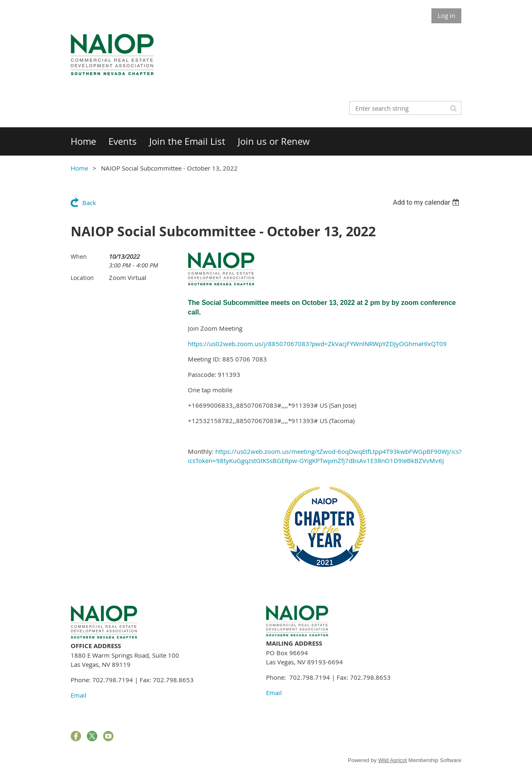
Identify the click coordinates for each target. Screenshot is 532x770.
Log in (446, 15)
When (79, 256)
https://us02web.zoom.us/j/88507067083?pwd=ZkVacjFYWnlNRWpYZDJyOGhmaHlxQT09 (317, 344)
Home (79, 168)
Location (82, 278)
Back (89, 203)
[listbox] (427, 202)
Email (79, 695)
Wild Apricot (393, 760)
